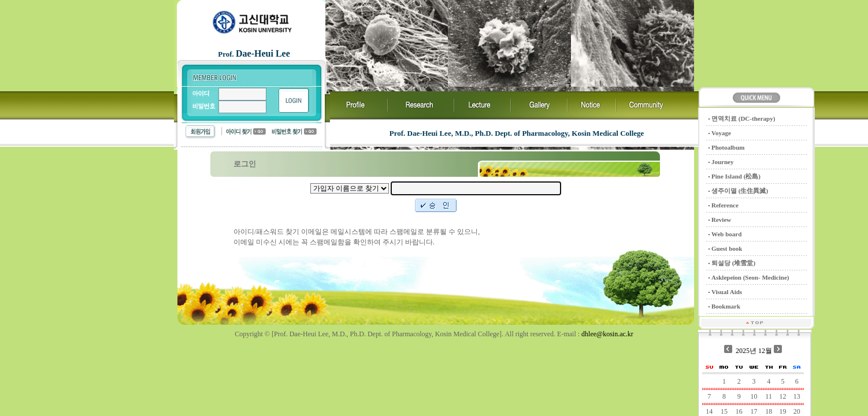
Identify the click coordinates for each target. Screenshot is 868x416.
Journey (723, 162)
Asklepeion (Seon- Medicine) (750, 277)
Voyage (721, 133)
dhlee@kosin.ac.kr (607, 334)
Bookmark (726, 306)
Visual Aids (727, 292)
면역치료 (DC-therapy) (743, 118)
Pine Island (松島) (736, 176)
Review (721, 220)
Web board (726, 234)
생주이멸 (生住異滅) (740, 191)
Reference (725, 205)
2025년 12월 (754, 351)
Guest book (727, 248)
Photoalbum (728, 147)
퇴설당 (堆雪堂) (733, 263)
